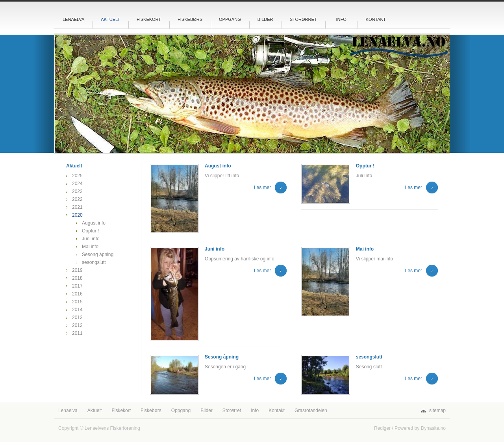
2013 (77, 318)
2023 (77, 191)
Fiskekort (149, 19)
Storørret (303, 19)
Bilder (265, 19)
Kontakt (376, 19)
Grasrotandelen (83, 38)
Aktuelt (110, 19)
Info (341, 19)
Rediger (382, 428)
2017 (77, 286)
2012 (77, 325)
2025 (77, 176)
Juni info (91, 239)
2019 (77, 270)
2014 (77, 310)
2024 (77, 184)
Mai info (90, 247)
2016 (77, 294)
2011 (77, 333)
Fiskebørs (190, 19)
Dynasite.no (433, 428)
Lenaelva (73, 19)
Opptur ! (90, 231)
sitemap (437, 410)
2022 (77, 199)
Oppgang (230, 19)
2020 (77, 215)
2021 (77, 207)
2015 (77, 302)
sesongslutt (94, 262)
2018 (77, 278)
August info (94, 223)
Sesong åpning (98, 254)
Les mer (262, 188)
